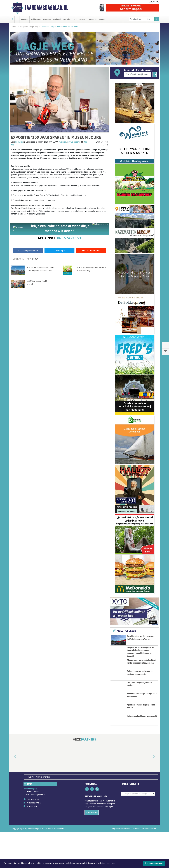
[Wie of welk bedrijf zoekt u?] (137, 74)
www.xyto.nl (32, 842)
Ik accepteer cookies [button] (154, 863)
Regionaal (57, 19)
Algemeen (25, 19)
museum (63, 142)
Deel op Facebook (28, 251)
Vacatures (93, 19)
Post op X (59, 251)
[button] (12, 793)
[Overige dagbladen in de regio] (138, 830)
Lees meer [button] (111, 863)
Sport (75, 19)
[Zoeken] (157, 19)
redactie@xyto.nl (34, 839)
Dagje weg (34, 27)
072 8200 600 (33, 835)
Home (15, 27)
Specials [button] (66, 19)
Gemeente (47, 19)
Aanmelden (92, 849)
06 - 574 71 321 (69, 238)
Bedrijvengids (36, 19)
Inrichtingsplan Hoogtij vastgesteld (142, 752)
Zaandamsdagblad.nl (46, 8)
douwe (70, 142)
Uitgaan (23, 27)
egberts (77, 142)
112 (17, 19)
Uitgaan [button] (82, 19)
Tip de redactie (91, 251)
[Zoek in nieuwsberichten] (142, 19)
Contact (102, 19)
